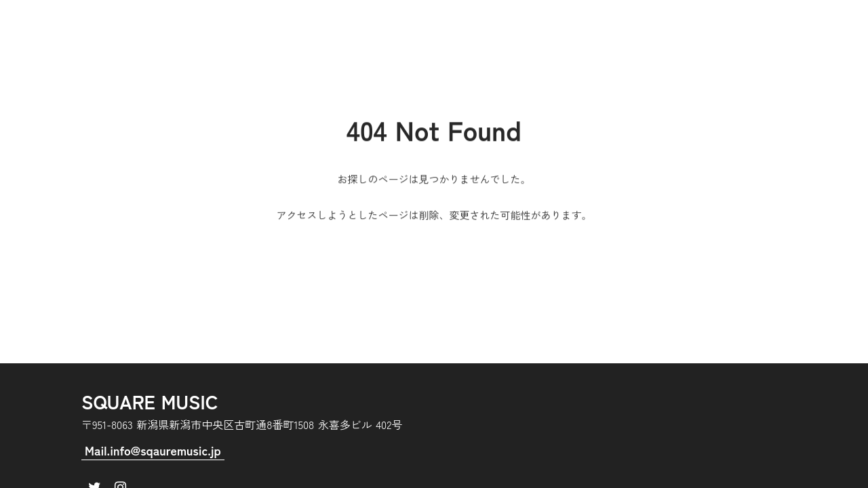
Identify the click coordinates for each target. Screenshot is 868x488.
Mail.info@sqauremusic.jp (153, 450)
